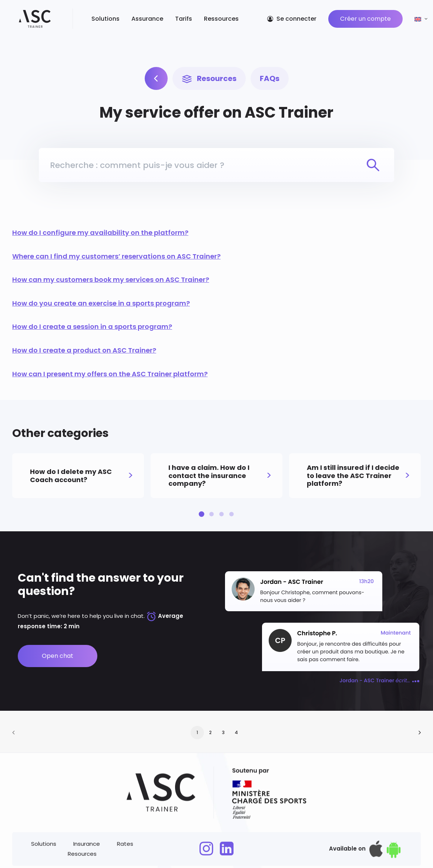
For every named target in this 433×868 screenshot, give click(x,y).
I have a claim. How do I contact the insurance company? (209, 475)
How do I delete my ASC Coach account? (71, 476)
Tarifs (175, 20)
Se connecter (296, 20)
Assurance (139, 20)
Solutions (97, 20)
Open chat (58, 656)
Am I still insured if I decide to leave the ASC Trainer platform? (353, 475)
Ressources (213, 20)
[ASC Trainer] (31, 20)
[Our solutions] (156, 71)
